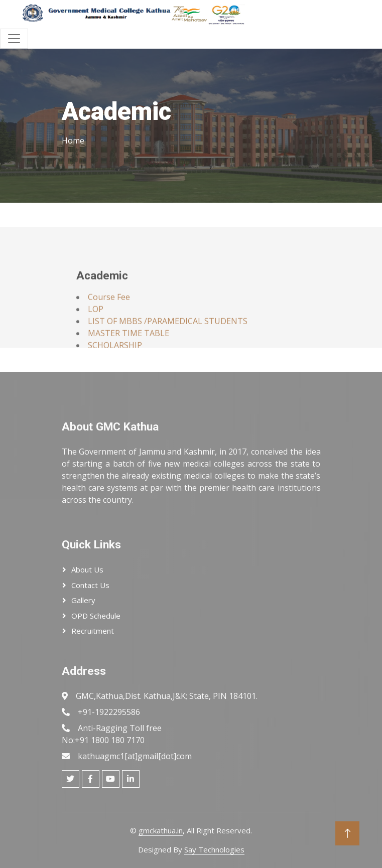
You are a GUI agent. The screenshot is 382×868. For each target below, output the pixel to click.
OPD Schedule (96, 616)
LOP (96, 325)
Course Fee (109, 313)
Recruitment (93, 631)
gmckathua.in (161, 830)
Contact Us (90, 585)
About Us (87, 569)
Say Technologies (214, 849)
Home (73, 140)
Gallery (83, 600)
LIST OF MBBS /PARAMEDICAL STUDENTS (168, 337)
